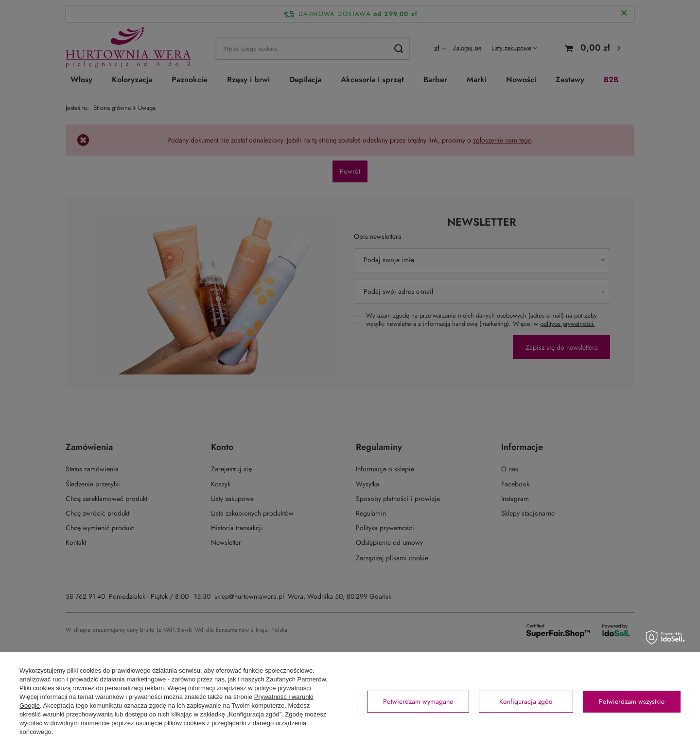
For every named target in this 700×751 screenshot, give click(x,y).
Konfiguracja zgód (526, 701)
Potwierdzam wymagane (418, 701)
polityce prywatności (282, 688)
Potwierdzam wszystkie (632, 701)
